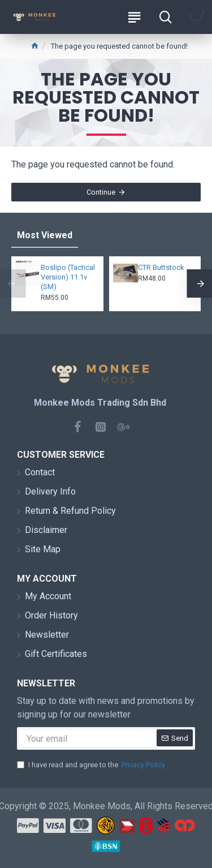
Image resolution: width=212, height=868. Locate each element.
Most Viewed (45, 235)
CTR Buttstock (161, 267)
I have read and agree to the (92, 765)
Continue (101, 192)
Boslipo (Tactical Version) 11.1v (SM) (68, 277)
